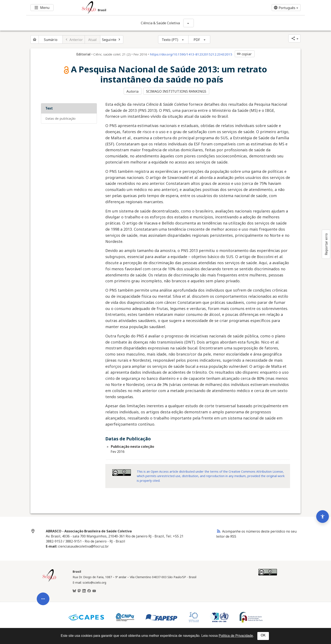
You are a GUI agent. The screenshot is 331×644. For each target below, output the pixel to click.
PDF (197, 40)
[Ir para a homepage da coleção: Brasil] (142, 8)
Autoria (132, 91)
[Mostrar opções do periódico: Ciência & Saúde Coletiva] (189, 23)
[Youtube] (94, 591)
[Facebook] (89, 591)
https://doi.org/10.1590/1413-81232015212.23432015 (191, 54)
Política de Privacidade (236, 636)
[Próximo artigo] (112, 39)
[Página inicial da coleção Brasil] (49, 581)
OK (263, 635)
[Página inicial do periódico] (35, 39)
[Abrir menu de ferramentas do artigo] (43, 594)
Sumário (51, 40)
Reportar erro (326, 244)
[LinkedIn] (84, 591)
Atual (93, 40)
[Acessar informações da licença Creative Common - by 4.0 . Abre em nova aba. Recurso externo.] (122, 472)
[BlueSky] (74, 591)
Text (49, 108)
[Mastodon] (79, 591)
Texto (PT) (170, 40)
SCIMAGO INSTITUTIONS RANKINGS (177, 91)
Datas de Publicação (60, 118)
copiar (244, 54)
